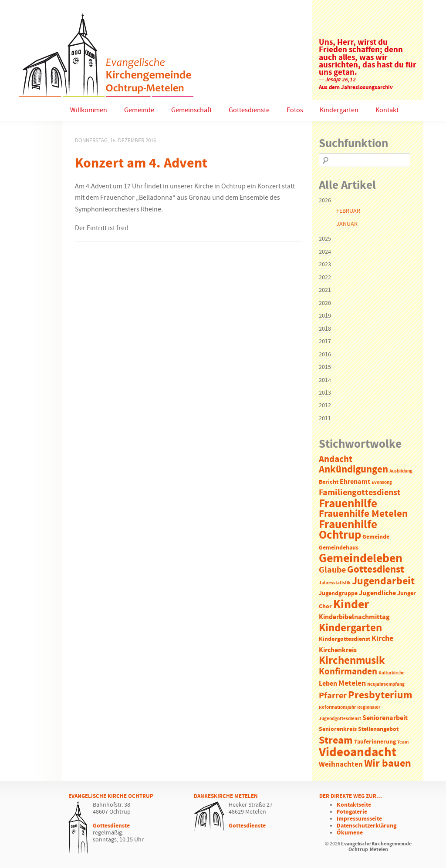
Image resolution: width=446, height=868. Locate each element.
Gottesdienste (249, 110)
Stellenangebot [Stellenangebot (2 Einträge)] (378, 729)
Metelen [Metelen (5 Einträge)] (352, 684)
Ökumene (350, 833)
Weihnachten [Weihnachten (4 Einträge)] (341, 765)
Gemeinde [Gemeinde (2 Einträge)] (376, 537)
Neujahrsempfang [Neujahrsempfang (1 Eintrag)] (386, 684)
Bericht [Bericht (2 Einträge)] (329, 482)
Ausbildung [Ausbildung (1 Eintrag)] (401, 471)
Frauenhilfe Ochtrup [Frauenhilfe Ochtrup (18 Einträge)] (348, 530)
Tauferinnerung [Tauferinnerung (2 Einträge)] (375, 742)
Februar (348, 211)
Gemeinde (139, 110)
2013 (325, 393)
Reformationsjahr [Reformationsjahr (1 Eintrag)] (337, 707)
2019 (325, 316)
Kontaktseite (354, 805)
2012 (325, 406)
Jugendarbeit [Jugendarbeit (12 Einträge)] (383, 581)
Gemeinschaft (191, 110)
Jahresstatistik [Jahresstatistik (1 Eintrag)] (335, 583)
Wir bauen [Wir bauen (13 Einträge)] (388, 764)
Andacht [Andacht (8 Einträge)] (336, 459)
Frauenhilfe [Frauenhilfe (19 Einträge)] (348, 504)
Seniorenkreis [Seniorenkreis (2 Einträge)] (338, 729)
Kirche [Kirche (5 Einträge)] (382, 639)
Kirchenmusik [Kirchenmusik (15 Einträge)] (352, 661)
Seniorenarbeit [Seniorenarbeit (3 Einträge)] (385, 718)
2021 (325, 290)
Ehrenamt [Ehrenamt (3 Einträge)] (355, 482)
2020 (325, 303)
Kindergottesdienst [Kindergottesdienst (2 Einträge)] (345, 639)
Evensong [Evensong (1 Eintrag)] (382, 483)
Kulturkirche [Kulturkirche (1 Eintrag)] (392, 673)
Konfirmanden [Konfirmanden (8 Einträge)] (348, 672)
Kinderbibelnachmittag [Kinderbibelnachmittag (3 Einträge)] (354, 617)
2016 (325, 355)
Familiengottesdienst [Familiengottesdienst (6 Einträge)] (360, 493)
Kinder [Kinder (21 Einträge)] (351, 605)
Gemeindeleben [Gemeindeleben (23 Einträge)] (361, 559)
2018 (325, 329)
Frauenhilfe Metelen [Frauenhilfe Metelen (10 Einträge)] (363, 514)
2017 (325, 342)
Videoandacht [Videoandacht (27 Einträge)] (358, 752)
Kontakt (387, 110)
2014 (325, 380)
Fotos (295, 110)
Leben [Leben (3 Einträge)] (328, 684)
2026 (325, 201)
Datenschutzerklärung (367, 826)
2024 (325, 252)
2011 (325, 419)
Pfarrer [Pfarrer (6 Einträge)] (333, 696)
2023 (325, 265)
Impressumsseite (359, 819)
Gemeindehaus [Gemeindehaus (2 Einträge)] (339, 548)
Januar (347, 224)
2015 (325, 367)
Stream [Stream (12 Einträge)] (336, 741)
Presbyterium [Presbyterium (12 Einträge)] (380, 695)
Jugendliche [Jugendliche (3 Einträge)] (377, 593)
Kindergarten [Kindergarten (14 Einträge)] (350, 628)
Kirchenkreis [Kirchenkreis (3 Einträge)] (338, 650)
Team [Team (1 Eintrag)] (403, 742)
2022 (325, 278)
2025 (325, 239)
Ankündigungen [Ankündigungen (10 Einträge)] (353, 470)
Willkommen (89, 110)
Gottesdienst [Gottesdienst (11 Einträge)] (376, 570)
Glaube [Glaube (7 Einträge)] (332, 570)
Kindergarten (339, 110)
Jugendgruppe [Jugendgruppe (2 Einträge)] (338, 594)
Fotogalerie (352, 812)
